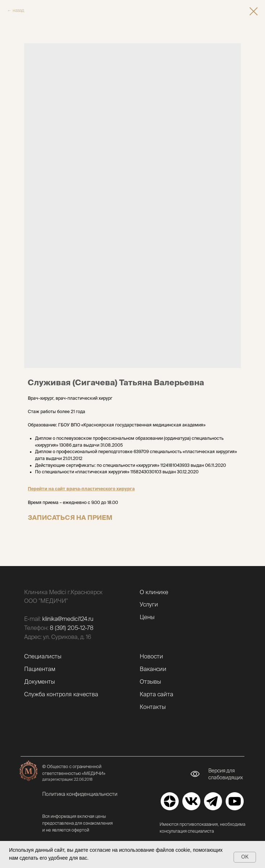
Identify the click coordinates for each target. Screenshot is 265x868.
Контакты (153, 707)
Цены (147, 617)
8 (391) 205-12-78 (72, 628)
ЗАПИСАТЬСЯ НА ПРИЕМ (70, 518)
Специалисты (43, 656)
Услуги (149, 604)
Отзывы (150, 681)
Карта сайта (157, 694)
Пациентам (40, 669)
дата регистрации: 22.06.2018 (67, 779)
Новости (151, 656)
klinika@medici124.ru (68, 619)
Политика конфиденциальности (80, 794)
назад (18, 10)
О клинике (154, 592)
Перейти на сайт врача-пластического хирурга (81, 489)
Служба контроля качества (61, 694)
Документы (40, 681)
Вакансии (153, 669)
